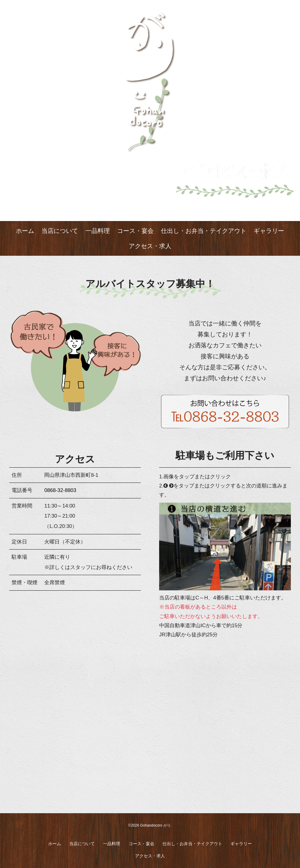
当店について (60, 231)
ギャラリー (269, 231)
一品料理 (98, 231)
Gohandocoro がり (155, 825)
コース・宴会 (135, 231)
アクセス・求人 (150, 246)
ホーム (25, 231)
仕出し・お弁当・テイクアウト (204, 231)
